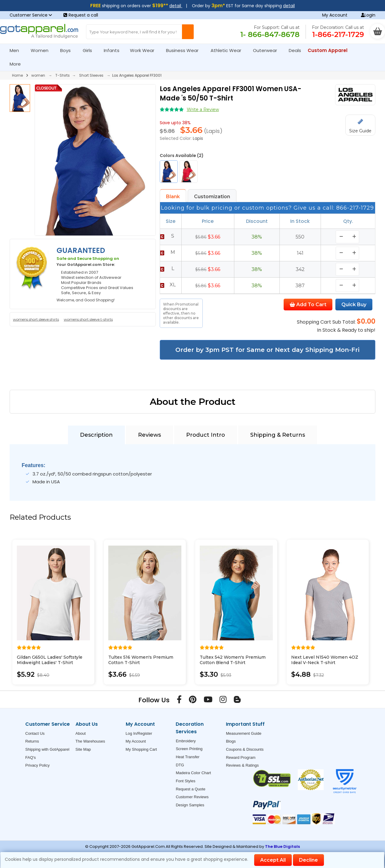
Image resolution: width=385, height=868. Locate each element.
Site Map (83, 749)
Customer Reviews (192, 797)
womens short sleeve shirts (36, 319)
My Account (335, 15)
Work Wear (145, 50)
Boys (68, 50)
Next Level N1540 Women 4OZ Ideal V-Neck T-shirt (325, 660)
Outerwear (268, 50)
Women (42, 50)
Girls (90, 50)
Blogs (231, 741)
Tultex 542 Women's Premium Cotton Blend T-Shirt (233, 660)
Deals (295, 50)
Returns (32, 741)
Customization (212, 197)
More (18, 64)
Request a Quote (190, 789)
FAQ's (31, 757)
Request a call (81, 15)
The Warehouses (90, 741)
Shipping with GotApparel (47, 749)
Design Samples (190, 805)
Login (368, 15)
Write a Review (203, 109)
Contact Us (35, 733)
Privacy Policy (37, 765)
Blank (173, 197)
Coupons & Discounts (245, 749)
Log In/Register (139, 733)
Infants (114, 50)
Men (17, 50)
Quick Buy (354, 305)
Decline (308, 860)
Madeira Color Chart (193, 773)
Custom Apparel (330, 50)
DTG (180, 765)
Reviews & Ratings (242, 765)
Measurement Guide (244, 733)
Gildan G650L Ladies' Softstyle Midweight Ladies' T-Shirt (50, 660)
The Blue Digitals (282, 846)
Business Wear (185, 50)
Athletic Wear (228, 50)
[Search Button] (188, 32)
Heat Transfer (188, 757)
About (81, 733)
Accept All (273, 860)
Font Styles (185, 781)
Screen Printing (189, 749)
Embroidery (186, 741)
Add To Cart (308, 305)
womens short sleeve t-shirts (88, 319)
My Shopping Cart (141, 749)
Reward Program (241, 757)
